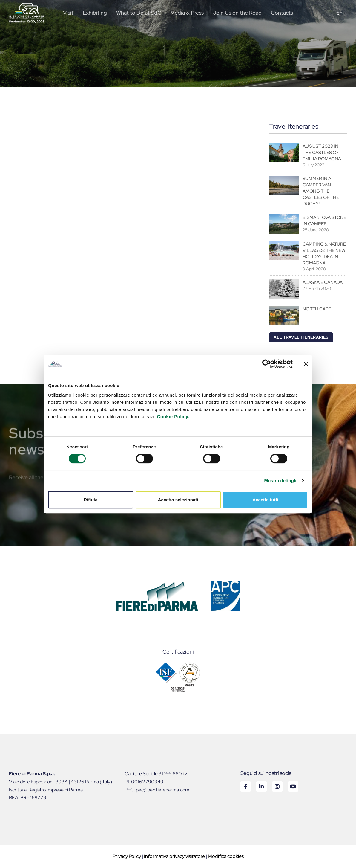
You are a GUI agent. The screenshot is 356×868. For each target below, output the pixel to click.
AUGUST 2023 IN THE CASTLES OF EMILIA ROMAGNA (322, 153)
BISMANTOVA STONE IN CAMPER (324, 221)
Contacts (282, 13)
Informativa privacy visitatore (174, 856)
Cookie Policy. (173, 417)
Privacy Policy (127, 856)
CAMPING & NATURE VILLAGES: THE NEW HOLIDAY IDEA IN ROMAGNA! (324, 253)
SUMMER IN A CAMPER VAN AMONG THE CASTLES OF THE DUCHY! (321, 191)
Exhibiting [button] (95, 13)
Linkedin (261, 786)
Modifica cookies (226, 856)
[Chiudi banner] (306, 364)
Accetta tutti (265, 500)
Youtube (293, 786)
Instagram (277, 786)
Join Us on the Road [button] (237, 13)
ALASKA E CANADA (323, 282)
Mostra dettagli (280, 481)
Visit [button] (68, 13)
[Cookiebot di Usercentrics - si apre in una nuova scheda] (267, 364)
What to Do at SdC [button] (139, 13)
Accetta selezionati (178, 500)
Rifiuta (91, 500)
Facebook (245, 786)
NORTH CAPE (317, 309)
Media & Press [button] (187, 13)
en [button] (340, 13)
